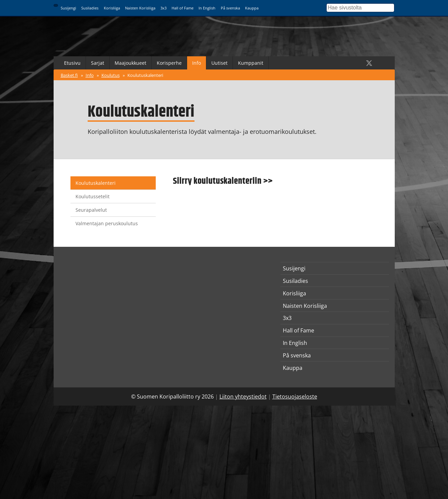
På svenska (230, 8)
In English (207, 8)
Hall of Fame (183, 8)
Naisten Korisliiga (140, 8)
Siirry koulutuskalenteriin (217, 181)
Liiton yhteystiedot (243, 397)
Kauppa (252, 8)
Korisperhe (169, 63)
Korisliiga (112, 8)
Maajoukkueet (130, 63)
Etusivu (72, 63)
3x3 (163, 8)
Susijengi (68, 8)
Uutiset (219, 63)
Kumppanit (251, 63)
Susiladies (90, 8)
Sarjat (98, 63)
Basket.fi (69, 75)
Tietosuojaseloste (295, 397)
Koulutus (111, 75)
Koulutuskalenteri (145, 75)
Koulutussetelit (93, 196)
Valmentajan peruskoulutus (107, 223)
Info (197, 63)
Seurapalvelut (91, 210)
